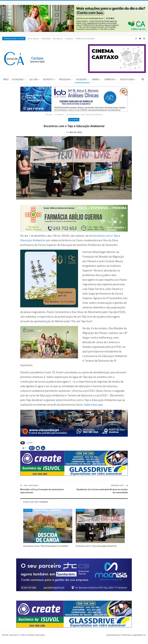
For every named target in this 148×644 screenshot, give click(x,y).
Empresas (110, 79)
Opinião (96, 79)
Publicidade (46, 39)
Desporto (48, 79)
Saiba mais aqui (93, 409)
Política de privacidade (85, 39)
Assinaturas (58, 39)
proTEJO (30, 447)
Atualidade (18, 79)
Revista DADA (127, 79)
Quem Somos (33, 39)
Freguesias (65, 79)
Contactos (69, 39)
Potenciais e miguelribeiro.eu (134, 639)
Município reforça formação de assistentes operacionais (42, 495)
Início (6, 79)
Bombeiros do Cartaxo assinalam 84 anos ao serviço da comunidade (102, 495)
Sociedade (81, 79)
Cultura (33, 79)
